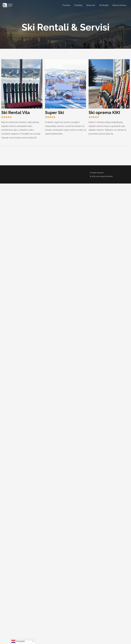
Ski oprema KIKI (104, 112)
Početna (66, 5)
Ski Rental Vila (16, 112)
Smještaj (78, 5)
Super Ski (54, 112)
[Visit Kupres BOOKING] (9, 5)
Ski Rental (104, 5)
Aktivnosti (91, 5)
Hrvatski (18, 641)
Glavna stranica (119, 5)
